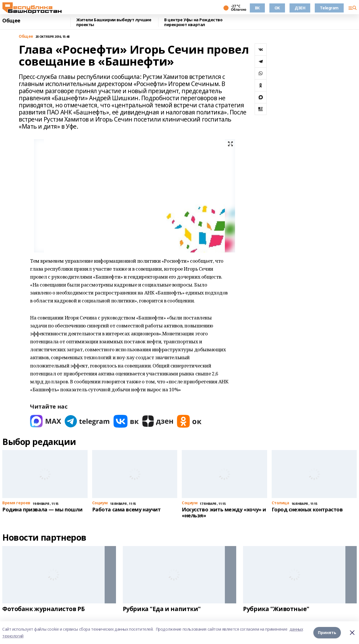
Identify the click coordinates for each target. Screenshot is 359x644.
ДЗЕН (300, 8)
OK (277, 8)
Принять (327, 632)
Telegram (329, 8)
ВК (257, 8)
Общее (11, 21)
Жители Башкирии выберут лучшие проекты (114, 22)
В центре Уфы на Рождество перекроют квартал (193, 22)
